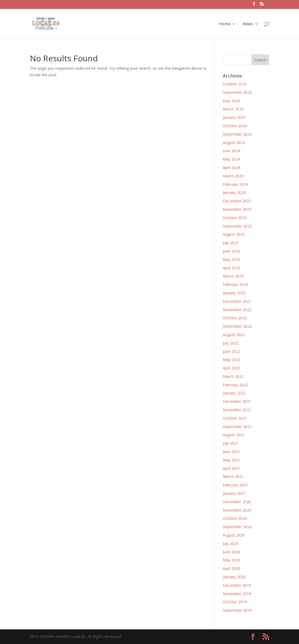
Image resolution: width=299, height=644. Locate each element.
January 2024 (234, 192)
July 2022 (231, 343)
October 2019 (235, 602)
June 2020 (231, 552)
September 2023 (237, 226)
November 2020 (237, 510)
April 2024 (231, 168)
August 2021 (234, 435)
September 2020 (237, 527)
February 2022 (235, 385)
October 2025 (235, 84)
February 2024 (235, 184)
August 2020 (234, 535)
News (248, 24)
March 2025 (233, 109)
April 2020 (231, 568)
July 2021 (231, 443)
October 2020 (235, 518)
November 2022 (237, 310)
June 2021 (231, 452)
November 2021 (237, 410)
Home (225, 24)
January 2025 (234, 117)
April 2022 (231, 368)
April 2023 (231, 268)
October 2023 (235, 218)
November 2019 (237, 594)
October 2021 (235, 418)
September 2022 (237, 326)
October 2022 (235, 318)
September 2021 (237, 427)
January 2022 (234, 393)
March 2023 (233, 276)
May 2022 (231, 360)
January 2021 (234, 493)
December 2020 (237, 502)
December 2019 (237, 585)
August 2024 (234, 143)
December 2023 (237, 201)
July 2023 (231, 243)
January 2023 (234, 293)
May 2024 (231, 159)
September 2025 (237, 92)
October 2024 (235, 126)
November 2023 (237, 209)
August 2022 (234, 335)
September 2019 (237, 610)
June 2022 (231, 351)
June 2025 (231, 101)
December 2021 (237, 401)
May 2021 (231, 460)
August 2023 (234, 234)
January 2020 (234, 577)
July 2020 (231, 543)
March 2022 (233, 376)
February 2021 (235, 485)
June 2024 (231, 151)
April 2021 (231, 468)
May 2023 (231, 259)
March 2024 (233, 176)
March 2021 (233, 476)
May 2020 (231, 560)
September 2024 (237, 134)
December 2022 (237, 301)
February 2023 (235, 284)
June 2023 (231, 251)
